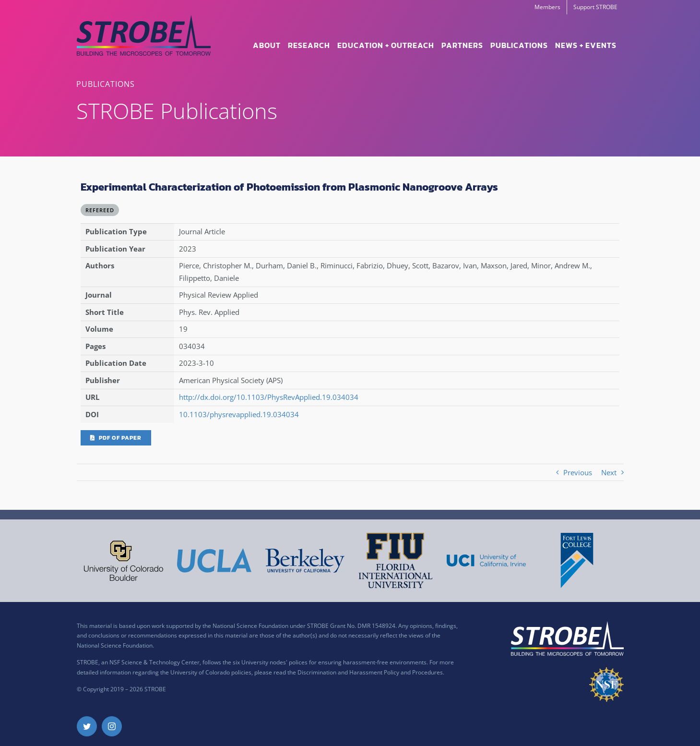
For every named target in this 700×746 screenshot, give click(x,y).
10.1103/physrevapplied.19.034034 (239, 414)
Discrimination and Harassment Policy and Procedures (370, 672)
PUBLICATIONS (106, 84)
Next (609, 472)
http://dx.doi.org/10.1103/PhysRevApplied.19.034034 (269, 397)
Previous (578, 472)
